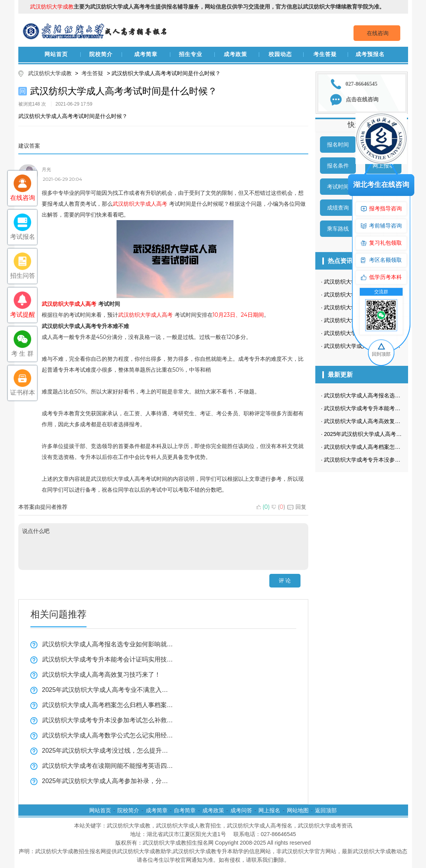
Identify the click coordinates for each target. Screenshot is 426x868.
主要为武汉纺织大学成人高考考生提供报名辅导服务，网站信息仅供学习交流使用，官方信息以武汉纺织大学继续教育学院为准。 (207, 7)
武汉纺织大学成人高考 (140, 204)
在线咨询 (378, 33)
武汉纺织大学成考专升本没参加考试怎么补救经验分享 (108, 720)
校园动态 (280, 54)
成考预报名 (370, 54)
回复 (297, 507)
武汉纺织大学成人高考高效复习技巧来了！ (101, 675)
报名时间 (338, 145)
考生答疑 (325, 54)
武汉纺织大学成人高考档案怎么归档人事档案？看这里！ (108, 705)
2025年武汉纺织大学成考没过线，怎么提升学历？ (108, 751)
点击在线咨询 (362, 100)
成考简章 (146, 54)
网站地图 (298, 810)
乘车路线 (338, 229)
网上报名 (269, 810)
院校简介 (101, 54)
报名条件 (338, 166)
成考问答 (241, 810)
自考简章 (185, 810)
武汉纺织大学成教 (50, 73)
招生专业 (191, 54)
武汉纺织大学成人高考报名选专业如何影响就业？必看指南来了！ (108, 644)
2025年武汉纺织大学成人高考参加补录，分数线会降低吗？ (108, 781)
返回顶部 (326, 810)
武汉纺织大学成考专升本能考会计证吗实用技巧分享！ (108, 659)
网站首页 (56, 54)
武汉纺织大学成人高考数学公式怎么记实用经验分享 (108, 735)
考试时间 (338, 187)
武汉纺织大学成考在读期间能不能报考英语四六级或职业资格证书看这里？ (108, 766)
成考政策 (235, 54)
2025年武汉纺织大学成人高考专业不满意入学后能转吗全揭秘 (108, 690)
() (263, 507)
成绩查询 (338, 208)
